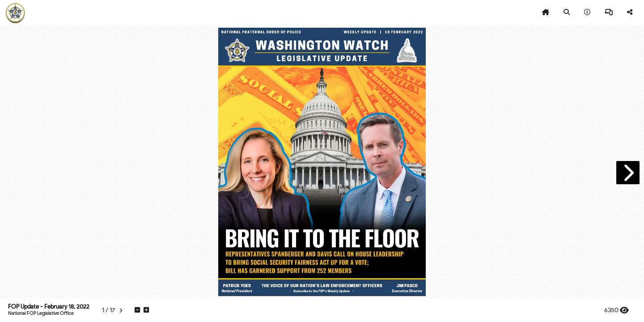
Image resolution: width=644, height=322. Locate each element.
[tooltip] (546, 13)
